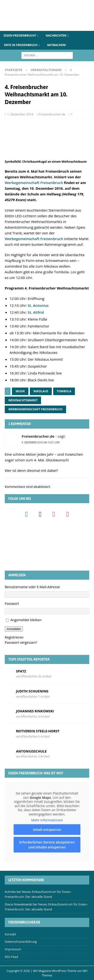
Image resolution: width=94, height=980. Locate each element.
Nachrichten (56, 36)
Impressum (13, 949)
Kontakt (10, 934)
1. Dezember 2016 (20, 114)
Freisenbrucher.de (52, 114)
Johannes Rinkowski (35, 711)
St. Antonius (38, 305)
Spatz (21, 671)
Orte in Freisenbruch (21, 45)
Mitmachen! (57, 45)
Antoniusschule (31, 751)
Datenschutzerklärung (21, 942)
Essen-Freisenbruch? (20, 36)
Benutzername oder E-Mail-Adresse (32, 587)
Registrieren (14, 637)
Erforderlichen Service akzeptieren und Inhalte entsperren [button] (47, 845)
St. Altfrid (36, 312)
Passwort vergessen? (21, 642)
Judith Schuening (32, 691)
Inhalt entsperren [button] (47, 830)
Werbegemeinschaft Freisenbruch (34, 183)
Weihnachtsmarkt (23, 400)
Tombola (64, 391)
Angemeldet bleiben (26, 620)
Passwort (12, 604)
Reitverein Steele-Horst (38, 731)
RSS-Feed (11, 957)
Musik (20, 391)
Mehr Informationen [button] (47, 820)
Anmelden (14, 629)
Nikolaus (41, 391)
